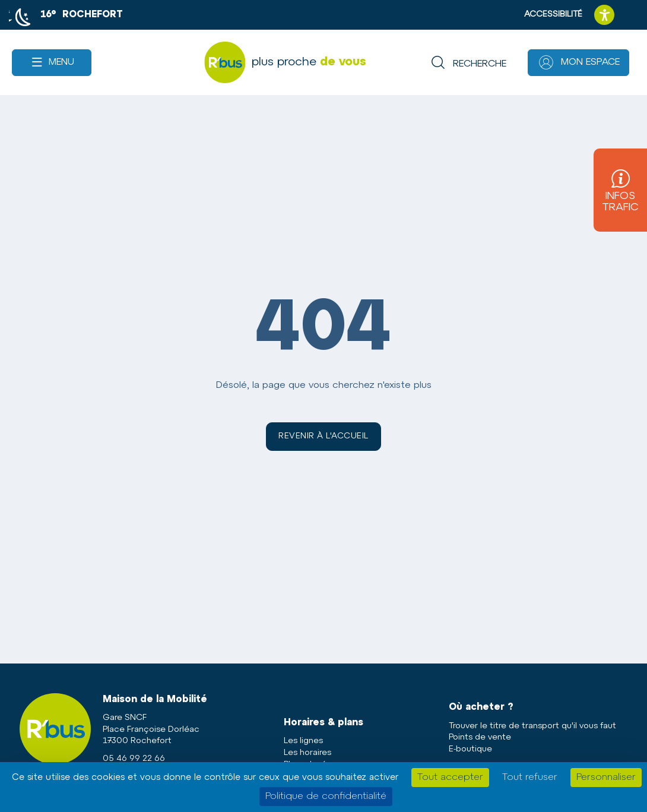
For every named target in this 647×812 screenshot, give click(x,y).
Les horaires (307, 753)
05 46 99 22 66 (134, 759)
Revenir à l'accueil (323, 436)
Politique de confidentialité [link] (326, 797)
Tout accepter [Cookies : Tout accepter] (450, 778)
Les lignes (303, 741)
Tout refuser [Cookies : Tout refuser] (530, 778)
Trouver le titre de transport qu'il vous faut (532, 726)
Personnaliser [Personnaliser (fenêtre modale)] (606, 778)
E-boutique (470, 749)
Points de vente (480, 737)
